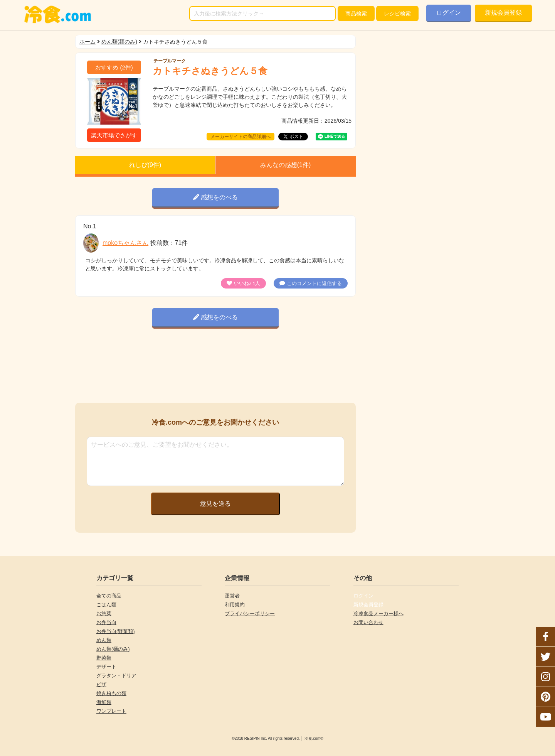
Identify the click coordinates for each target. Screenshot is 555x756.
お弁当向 (106, 622)
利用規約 (235, 605)
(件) (114, 67)
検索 (356, 13)
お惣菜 (104, 613)
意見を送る (215, 504)
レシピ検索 (397, 13)
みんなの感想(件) (286, 165)
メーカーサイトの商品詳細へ (240, 137)
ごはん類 (106, 605)
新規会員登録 (503, 13)
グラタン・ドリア (116, 676)
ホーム (87, 42)
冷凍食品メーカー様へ (378, 613)
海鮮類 (104, 702)
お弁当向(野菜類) (116, 631)
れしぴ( (145, 165)
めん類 (104, 640)
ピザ (101, 684)
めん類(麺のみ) (119, 42)
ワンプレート (111, 711)
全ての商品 (109, 596)
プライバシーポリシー (250, 613)
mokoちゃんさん (125, 243)
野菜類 (104, 658)
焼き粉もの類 (111, 693)
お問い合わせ (368, 622)
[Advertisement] (215, 367)
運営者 (232, 596)
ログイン (449, 13)
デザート (106, 667)
